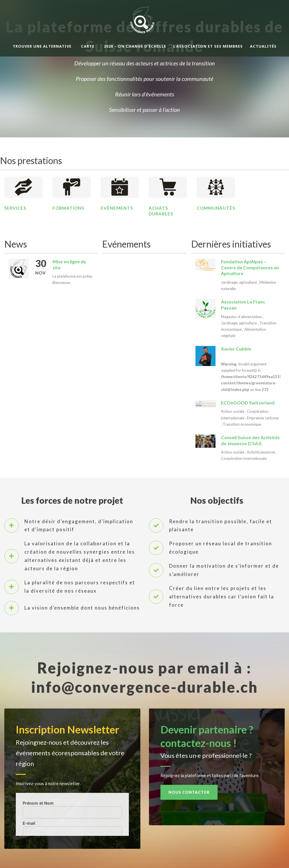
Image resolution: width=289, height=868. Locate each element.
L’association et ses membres (208, 46)
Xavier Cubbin (236, 349)
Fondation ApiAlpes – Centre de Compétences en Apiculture (250, 267)
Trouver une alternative (42, 46)
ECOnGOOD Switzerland (248, 403)
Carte (88, 46)
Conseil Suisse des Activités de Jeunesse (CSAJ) (250, 440)
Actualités (263, 46)
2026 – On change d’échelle (135, 46)
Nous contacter (189, 792)
